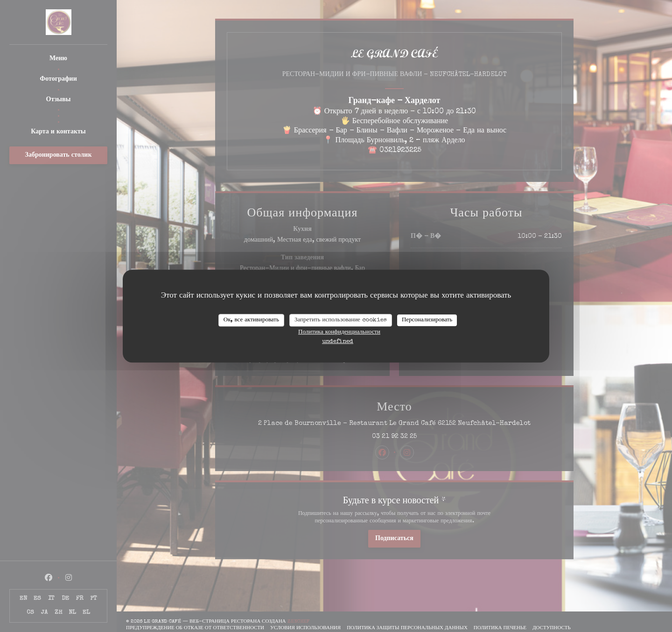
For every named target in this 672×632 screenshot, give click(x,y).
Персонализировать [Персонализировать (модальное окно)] (427, 320)
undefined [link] (338, 342)
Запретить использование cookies (341, 320)
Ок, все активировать (251, 320)
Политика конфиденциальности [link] (339, 332)
